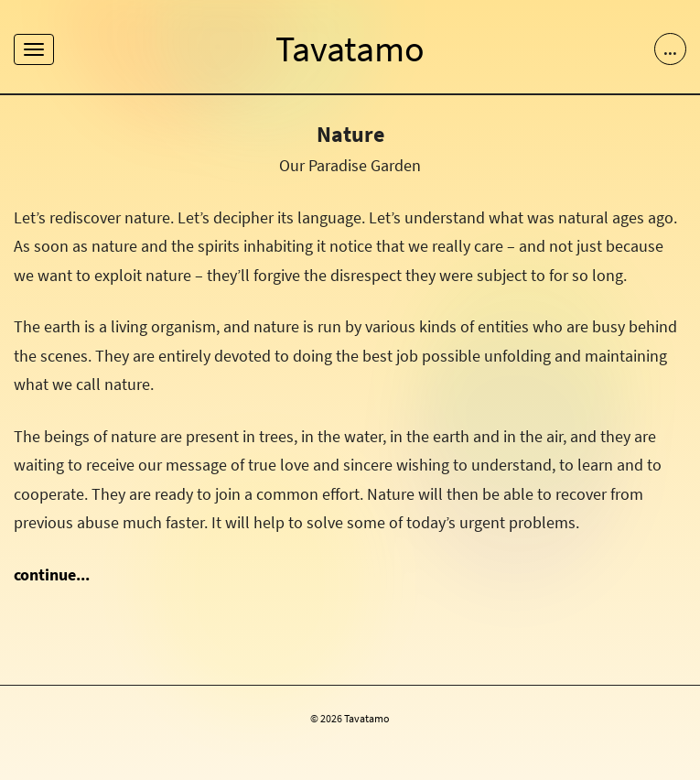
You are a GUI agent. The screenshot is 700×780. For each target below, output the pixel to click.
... (670, 49)
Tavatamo (350, 49)
